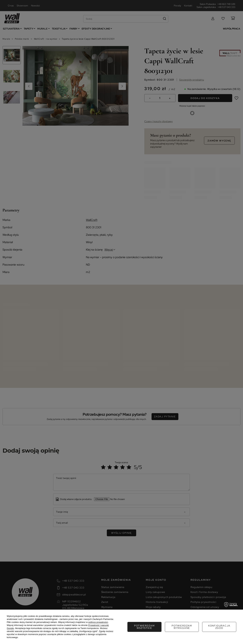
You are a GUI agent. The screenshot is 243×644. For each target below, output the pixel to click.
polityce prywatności (98, 622)
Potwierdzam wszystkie (219, 627)
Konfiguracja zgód (182, 627)
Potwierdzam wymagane (144, 627)
